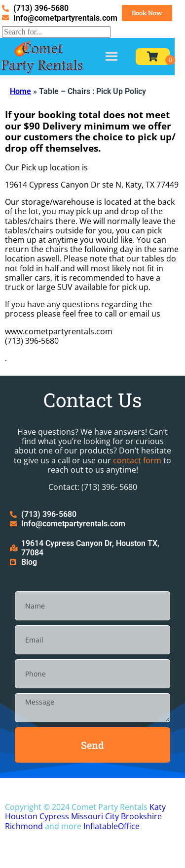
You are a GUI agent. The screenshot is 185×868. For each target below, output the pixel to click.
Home (20, 91)
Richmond (24, 826)
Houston (21, 816)
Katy (158, 807)
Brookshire (141, 816)
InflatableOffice (111, 826)
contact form (137, 460)
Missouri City (95, 816)
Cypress (54, 816)
